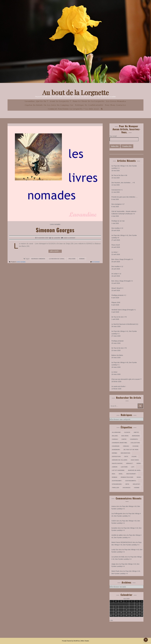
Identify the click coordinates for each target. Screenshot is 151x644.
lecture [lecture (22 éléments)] (124, 467)
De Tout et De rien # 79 (119, 317)
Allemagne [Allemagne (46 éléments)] (116, 432)
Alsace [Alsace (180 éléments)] (127, 432)
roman (82, 259)
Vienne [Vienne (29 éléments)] (137, 488)
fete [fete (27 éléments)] (126, 457)
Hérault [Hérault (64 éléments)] (130, 463)
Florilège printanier (118, 341)
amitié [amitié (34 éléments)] (136, 432)
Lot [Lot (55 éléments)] (133, 467)
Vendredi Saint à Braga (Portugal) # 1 (124, 310)
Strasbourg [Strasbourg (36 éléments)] (117, 484)
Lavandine (57, 238)
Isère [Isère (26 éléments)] (139, 463)
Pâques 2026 (116, 302)
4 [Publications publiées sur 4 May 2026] (111, 607)
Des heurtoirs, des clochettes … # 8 (123, 183)
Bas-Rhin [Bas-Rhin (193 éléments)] (125, 436)
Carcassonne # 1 (117, 190)
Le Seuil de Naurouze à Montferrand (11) (125, 324)
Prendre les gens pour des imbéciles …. (124, 197)
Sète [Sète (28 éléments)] (127, 484)
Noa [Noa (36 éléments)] (114, 474)
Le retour (114, 372)
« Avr (111, 620)
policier (72, 259)
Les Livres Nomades (116, 101)
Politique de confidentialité (89, 105)
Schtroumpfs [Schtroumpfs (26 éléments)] (131, 481)
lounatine (114, 528)
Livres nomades (55, 224)
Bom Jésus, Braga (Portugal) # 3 (122, 259)
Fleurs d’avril (116, 245)
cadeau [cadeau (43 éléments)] (115, 439)
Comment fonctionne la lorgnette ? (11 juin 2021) (73, 109)
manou (114, 506)
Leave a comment (69, 238)
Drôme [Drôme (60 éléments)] (115, 453)
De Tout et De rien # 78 (119, 348)
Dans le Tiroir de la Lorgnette (89, 101)
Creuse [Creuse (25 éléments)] (126, 446)
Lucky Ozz (115, 550)
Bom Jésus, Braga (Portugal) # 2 (122, 281)
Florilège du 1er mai (118, 221)
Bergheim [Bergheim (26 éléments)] (136, 436)
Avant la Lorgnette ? (60, 101)
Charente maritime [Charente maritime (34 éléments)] (120, 443)
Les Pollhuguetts (117, 514)
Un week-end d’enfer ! (119, 386)
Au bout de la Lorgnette (76, 92)
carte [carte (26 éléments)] (124, 439)
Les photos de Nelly (118, 557)
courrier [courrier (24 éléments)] (116, 446)
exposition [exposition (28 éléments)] (116, 457)
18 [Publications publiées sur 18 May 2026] (111, 613)
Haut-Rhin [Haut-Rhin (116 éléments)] (135, 460)
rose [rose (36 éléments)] (139, 477)
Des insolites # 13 (117, 228)
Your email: (113, 136)
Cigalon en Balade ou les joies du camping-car (49, 105)
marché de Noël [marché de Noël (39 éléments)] (134, 470)
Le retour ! (115, 252)
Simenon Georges (55, 230)
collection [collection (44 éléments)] (135, 443)
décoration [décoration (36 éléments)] (125, 453)
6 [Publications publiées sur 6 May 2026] (121, 607)
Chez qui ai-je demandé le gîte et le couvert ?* (127, 379)
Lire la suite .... (55, 251)
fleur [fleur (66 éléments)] (134, 457)
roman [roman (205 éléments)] (115, 477)
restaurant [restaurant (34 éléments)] (131, 474)
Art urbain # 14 (116, 274)
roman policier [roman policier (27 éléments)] (127, 477)
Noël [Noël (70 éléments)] (121, 474)
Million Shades (85, 641)
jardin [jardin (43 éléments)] (115, 467)
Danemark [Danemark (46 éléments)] (116, 450)
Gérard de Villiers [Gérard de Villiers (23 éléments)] (120, 460)
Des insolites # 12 (117, 266)
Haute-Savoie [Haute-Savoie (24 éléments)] (117, 463)
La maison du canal (57, 259)
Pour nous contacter (116, 105)
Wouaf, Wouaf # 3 (117, 288)
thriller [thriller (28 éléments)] (116, 488)
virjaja (113, 564)
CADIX (114, 521)
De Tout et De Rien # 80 (119, 175)
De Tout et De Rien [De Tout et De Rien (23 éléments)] (131, 450)
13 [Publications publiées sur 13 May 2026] (121, 610)
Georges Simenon (38, 259)
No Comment (96, 262)
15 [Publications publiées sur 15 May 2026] (132, 610)
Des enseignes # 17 (118, 204)
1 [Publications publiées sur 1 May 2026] (132, 604)
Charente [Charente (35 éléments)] (134, 439)
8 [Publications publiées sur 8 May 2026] (132, 607)
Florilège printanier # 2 (119, 295)
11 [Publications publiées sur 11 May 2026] (111, 610)
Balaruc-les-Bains (117, 355)
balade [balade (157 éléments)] (115, 436)
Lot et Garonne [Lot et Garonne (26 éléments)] (118, 470)
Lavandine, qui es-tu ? (36, 101)
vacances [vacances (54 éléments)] (127, 488)
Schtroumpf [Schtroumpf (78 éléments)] (117, 481)
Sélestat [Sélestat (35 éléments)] (136, 484)
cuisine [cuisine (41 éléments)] (136, 446)
